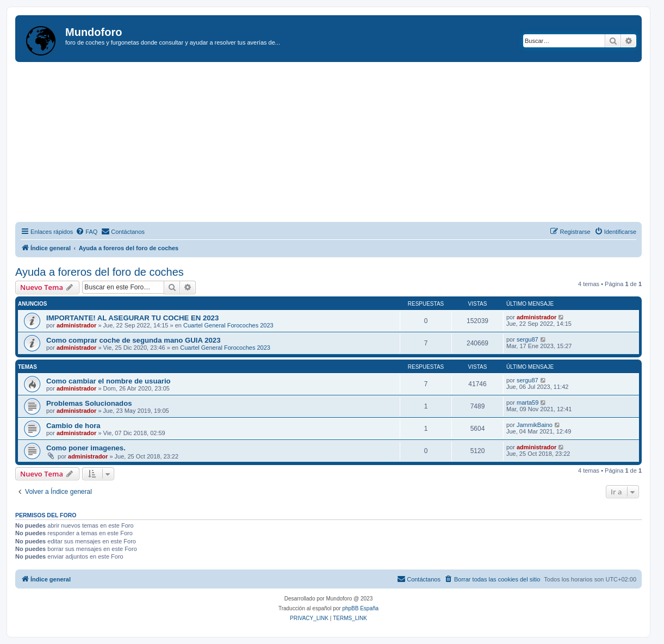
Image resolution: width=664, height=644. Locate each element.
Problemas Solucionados (89, 403)
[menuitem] (86, 232)
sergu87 (528, 339)
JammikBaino (535, 425)
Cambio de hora (73, 426)
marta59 (528, 403)
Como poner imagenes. (86, 448)
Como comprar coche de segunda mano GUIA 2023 (134, 340)
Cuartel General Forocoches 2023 (228, 325)
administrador (76, 325)
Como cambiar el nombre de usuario (108, 381)
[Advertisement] (340, 144)
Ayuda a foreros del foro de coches (100, 272)
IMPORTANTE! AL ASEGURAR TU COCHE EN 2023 (132, 318)
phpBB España (360, 608)
